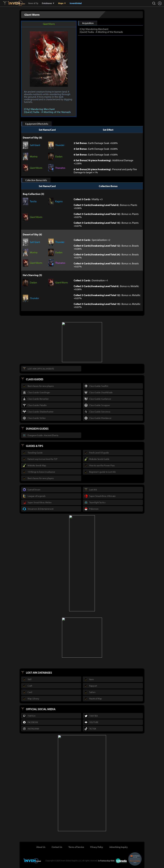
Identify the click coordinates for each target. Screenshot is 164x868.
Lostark (7, 3)
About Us (41, 847)
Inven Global (16, 3)
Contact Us (57, 847)
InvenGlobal (76, 3)
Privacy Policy (97, 847)
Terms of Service (76, 847)
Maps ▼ (62, 3)
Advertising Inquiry (119, 847)
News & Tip (33, 3)
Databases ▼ (48, 3)
